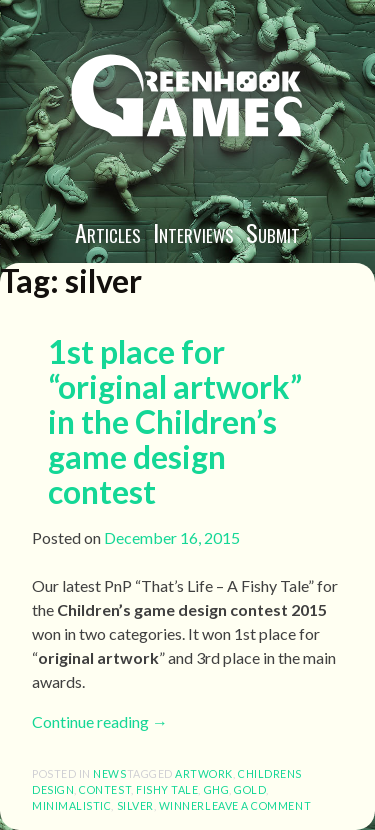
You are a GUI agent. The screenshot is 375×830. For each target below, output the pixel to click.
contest (105, 789)
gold (250, 789)
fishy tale (167, 789)
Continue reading (100, 721)
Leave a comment (258, 805)
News (109, 773)
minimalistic (71, 805)
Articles (108, 232)
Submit (273, 232)
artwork (204, 773)
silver (135, 805)
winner (182, 805)
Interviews (193, 232)
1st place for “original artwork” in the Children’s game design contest (175, 422)
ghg (217, 789)
